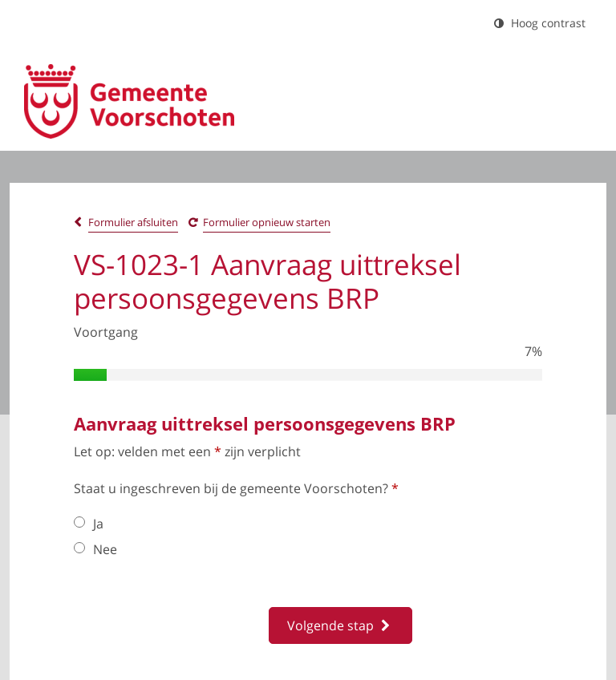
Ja (89, 524)
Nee (95, 549)
